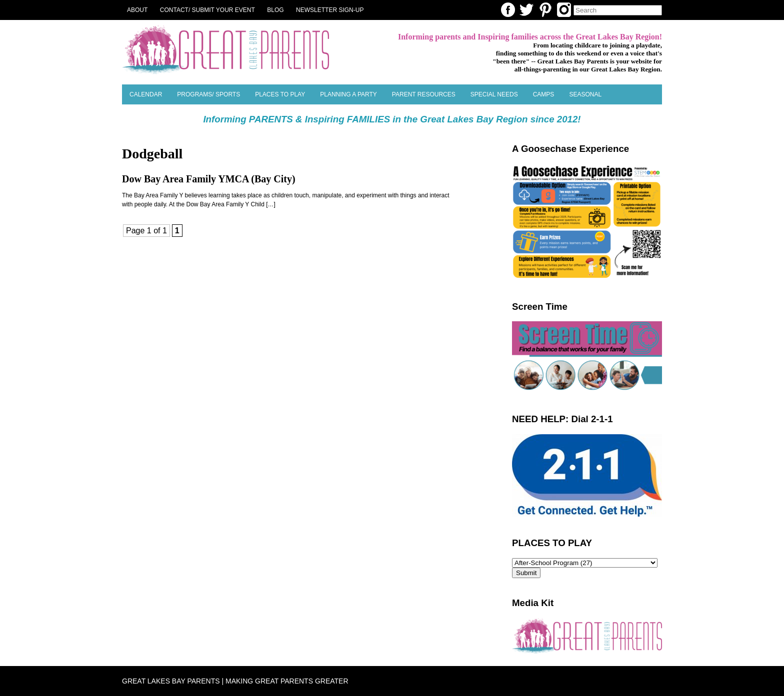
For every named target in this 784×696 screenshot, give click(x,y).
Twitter (526, 10)
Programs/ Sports (208, 94)
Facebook (508, 10)
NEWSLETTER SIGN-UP (330, 10)
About (137, 10)
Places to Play (280, 94)
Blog (275, 10)
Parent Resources (424, 94)
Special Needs (494, 94)
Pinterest (545, 10)
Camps (544, 94)
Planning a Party (348, 94)
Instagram (564, 10)
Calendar (146, 94)
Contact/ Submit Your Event (207, 10)
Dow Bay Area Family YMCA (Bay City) (209, 179)
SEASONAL (585, 94)
